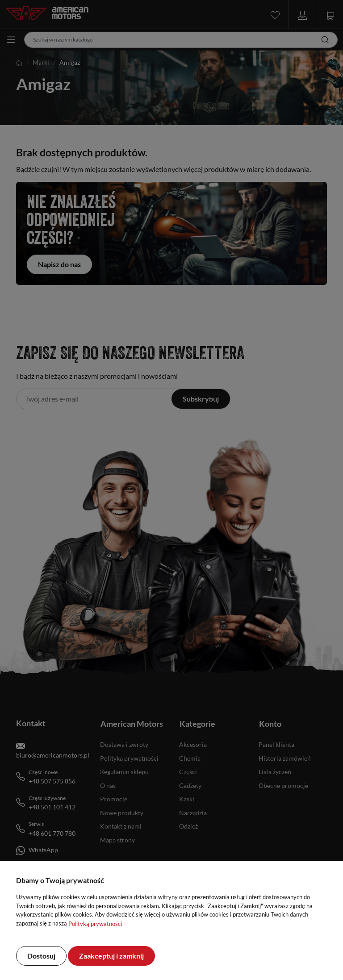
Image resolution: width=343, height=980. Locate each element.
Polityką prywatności (95, 924)
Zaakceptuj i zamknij (111, 956)
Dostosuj (41, 956)
